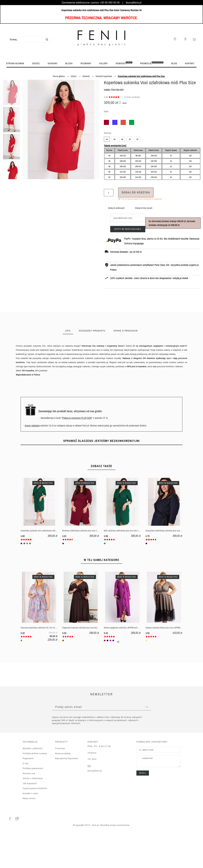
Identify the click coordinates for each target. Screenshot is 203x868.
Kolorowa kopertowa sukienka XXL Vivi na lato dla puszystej (45, 662)
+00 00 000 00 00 (110, 3)
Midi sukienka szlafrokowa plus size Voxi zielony (124, 565)
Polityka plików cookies (35, 788)
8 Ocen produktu (132, 97)
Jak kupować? (30, 818)
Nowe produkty (63, 788)
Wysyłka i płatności (33, 783)
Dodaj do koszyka (136, 192)
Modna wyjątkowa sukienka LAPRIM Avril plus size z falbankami (130, 662)
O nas (26, 798)
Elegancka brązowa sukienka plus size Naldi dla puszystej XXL (88, 662)
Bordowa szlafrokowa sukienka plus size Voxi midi (83, 565)
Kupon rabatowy (32, 426)
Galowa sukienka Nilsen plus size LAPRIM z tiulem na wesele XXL (173, 662)
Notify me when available (128, 229)
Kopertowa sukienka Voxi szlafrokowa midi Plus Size (42, 565)
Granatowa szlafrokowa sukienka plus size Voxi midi (167, 565)
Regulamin (28, 793)
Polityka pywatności (33, 803)
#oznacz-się (29, 808)
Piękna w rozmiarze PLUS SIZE (77, 418)
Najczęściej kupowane (67, 793)
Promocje (60, 783)
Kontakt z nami (30, 828)
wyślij (143, 807)
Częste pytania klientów (35, 823)
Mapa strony (29, 833)
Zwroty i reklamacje (33, 813)
